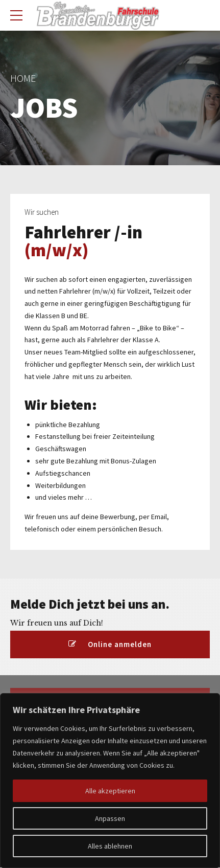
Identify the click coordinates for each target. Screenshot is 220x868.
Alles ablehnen (110, 846)
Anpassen (110, 818)
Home (23, 78)
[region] (110, 781)
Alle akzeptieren (110, 791)
